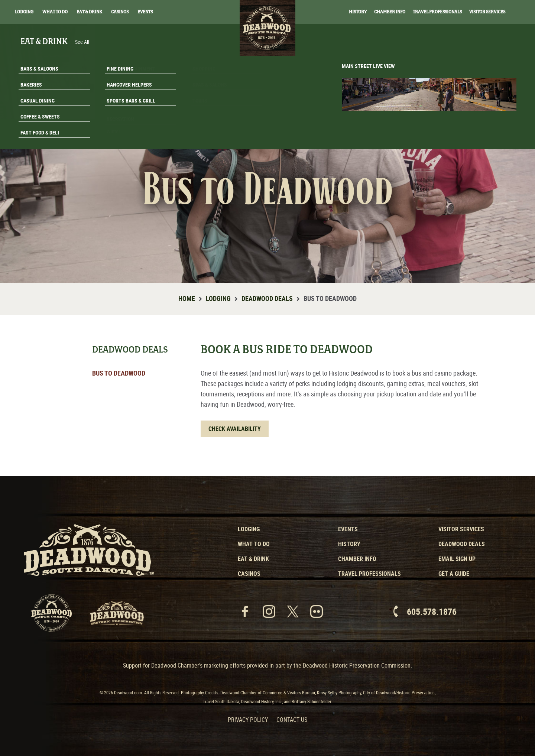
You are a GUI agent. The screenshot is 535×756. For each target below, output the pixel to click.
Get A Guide (489, 139)
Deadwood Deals (267, 298)
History (358, 12)
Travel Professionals (437, 12)
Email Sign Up (457, 559)
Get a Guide (454, 574)
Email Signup (490, 120)
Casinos (120, 12)
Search (520, 12)
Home (187, 298)
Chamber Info (390, 12)
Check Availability (235, 429)
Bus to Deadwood (119, 373)
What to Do (254, 544)
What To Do (55, 12)
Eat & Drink (89, 12)
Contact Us (292, 720)
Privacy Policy (248, 720)
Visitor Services (487, 12)
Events (145, 12)
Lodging (24, 12)
